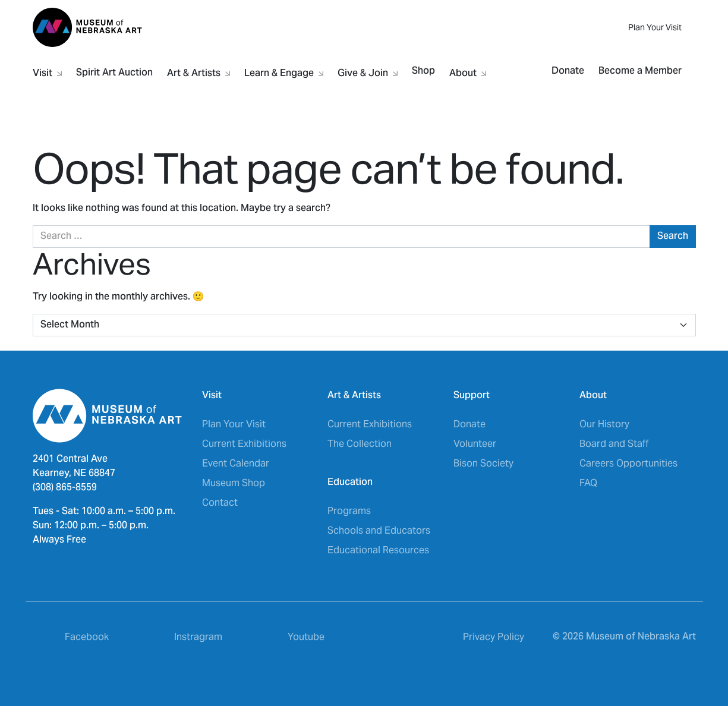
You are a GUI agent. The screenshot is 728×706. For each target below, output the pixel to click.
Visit (47, 71)
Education (350, 483)
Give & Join (368, 71)
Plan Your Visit (655, 27)
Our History (604, 424)
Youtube (306, 637)
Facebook (87, 637)
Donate (568, 71)
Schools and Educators (379, 530)
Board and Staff (614, 444)
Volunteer (475, 444)
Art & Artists (198, 71)
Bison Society (483, 463)
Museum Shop (234, 483)
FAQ (588, 483)
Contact (220, 502)
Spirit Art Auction (114, 73)
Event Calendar (236, 463)
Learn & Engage (284, 71)
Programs (349, 511)
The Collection (360, 444)
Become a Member (640, 71)
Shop (423, 71)
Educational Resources (378, 550)
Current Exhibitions (244, 444)
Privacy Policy (494, 637)
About (468, 71)
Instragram (198, 637)
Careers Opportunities (628, 463)
